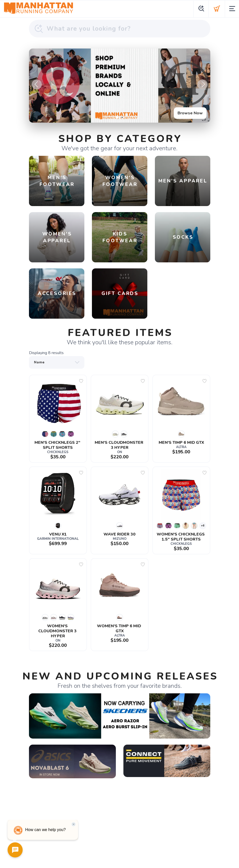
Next (202, 84)
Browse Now (190, 113)
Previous (37, 84)
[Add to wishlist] (81, 381)
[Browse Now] (120, 86)
